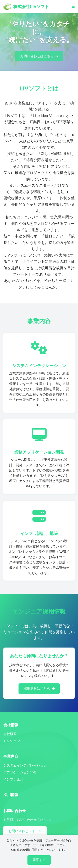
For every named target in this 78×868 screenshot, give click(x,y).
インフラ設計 (13, 779)
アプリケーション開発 (20, 772)
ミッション (12, 741)
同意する (39, 860)
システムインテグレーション (25, 765)
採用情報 (11, 795)
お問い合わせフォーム (25, 831)
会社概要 (10, 734)
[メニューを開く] (73, 7)
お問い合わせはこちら (39, 57)
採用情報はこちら (39, 688)
